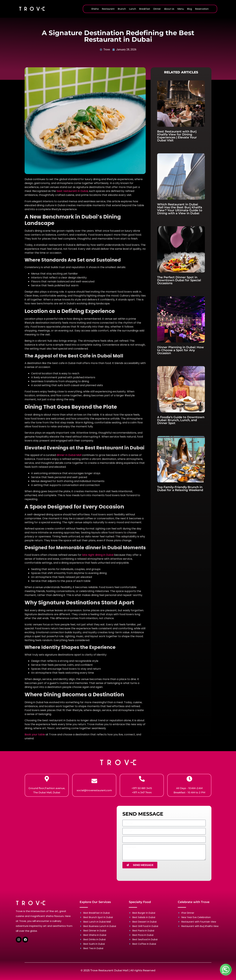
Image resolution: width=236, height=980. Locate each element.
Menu (181, 9)
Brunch (122, 9)
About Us (169, 9)
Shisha (95, 9)
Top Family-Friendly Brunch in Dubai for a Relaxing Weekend (180, 489)
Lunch (133, 9)
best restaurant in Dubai (72, 191)
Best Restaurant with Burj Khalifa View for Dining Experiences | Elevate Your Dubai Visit (177, 136)
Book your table (35, 734)
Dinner (157, 9)
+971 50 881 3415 (142, 788)
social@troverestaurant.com (94, 790)
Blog (190, 9)
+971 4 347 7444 (142, 792)
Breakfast (145, 9)
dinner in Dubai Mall (69, 455)
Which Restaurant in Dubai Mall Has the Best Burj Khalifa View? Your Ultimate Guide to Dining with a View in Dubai (180, 209)
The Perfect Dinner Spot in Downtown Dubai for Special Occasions (179, 280)
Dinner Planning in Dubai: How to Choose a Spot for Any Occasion (181, 350)
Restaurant (108, 9)
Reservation (202, 9)
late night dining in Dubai (98, 555)
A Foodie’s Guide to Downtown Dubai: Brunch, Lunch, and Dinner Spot (181, 420)
